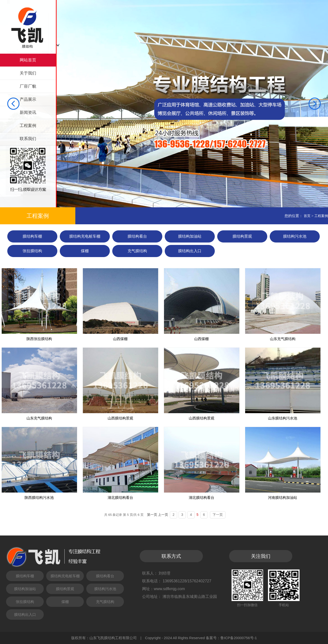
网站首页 (28, 60)
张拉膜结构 (32, 251)
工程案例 (28, 126)
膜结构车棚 (32, 236)
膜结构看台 (137, 236)
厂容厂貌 (28, 86)
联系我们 (28, 139)
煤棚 (85, 251)
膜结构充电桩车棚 (85, 236)
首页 (307, 216)
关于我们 (28, 73)
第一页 (152, 515)
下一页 (218, 515)
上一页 (163, 515)
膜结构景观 (242, 236)
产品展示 (28, 99)
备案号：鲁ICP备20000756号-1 (231, 638)
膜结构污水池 (295, 236)
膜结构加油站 (190, 236)
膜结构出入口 (190, 251)
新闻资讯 (28, 113)
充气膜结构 (137, 251)
